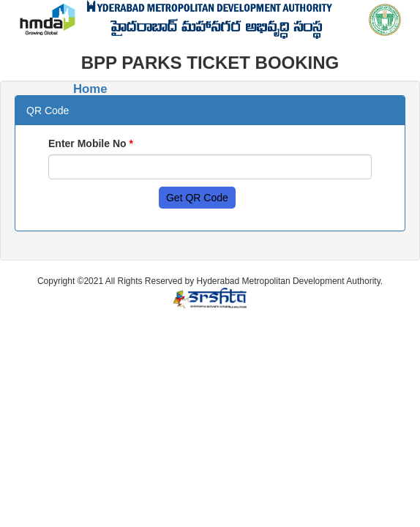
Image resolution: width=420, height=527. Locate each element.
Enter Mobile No (91, 143)
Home (90, 89)
